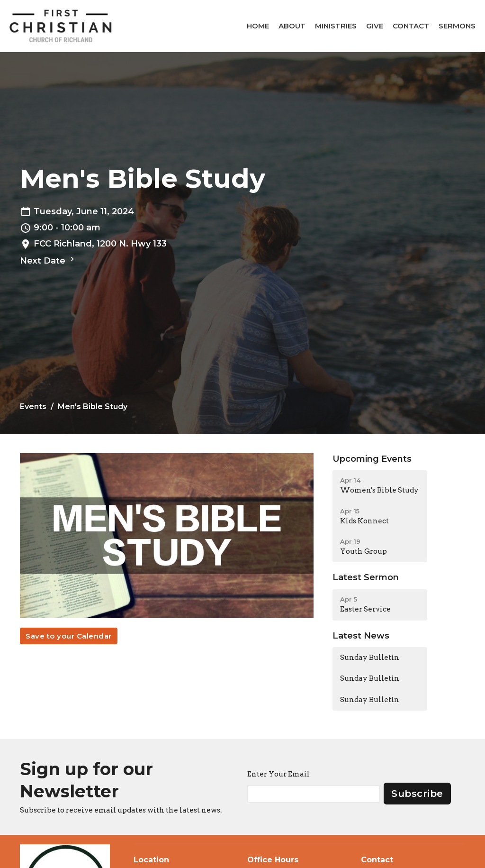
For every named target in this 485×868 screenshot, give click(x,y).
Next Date (48, 260)
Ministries (336, 26)
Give (375, 26)
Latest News (361, 636)
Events (33, 407)
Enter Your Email (278, 774)
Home (258, 26)
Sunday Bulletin (370, 658)
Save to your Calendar (69, 636)
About (292, 26)
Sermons (457, 26)
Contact (411, 26)
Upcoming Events (372, 459)
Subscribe (417, 794)
